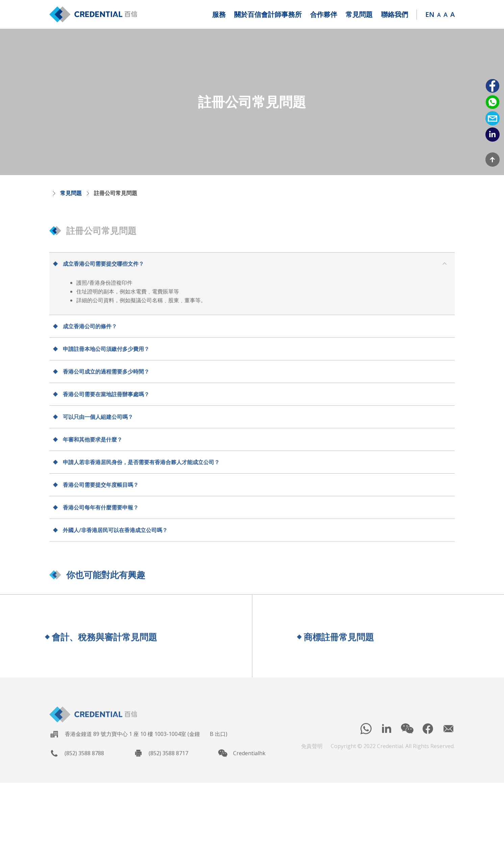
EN (430, 14)
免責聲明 (312, 751)
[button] (219, 15)
